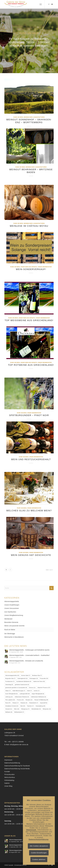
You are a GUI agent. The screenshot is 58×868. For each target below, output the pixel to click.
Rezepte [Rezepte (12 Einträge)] (29, 700)
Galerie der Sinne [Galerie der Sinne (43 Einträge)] (39, 681)
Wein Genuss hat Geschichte (31, 555)
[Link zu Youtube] (52, 4)
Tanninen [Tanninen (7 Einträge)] (30, 706)
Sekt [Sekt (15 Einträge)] (23, 706)
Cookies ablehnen (39, 860)
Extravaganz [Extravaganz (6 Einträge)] (34, 678)
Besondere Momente (11, 622)
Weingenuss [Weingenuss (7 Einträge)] (25, 709)
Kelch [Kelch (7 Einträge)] (29, 691)
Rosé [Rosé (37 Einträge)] (8, 703)
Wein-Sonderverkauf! (31, 269)
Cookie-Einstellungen (39, 853)
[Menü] (41, 4)
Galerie (7, 783)
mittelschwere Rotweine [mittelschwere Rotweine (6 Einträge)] (22, 697)
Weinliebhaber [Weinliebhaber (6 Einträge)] (36, 709)
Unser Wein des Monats (29, 267)
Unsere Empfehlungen (12, 605)
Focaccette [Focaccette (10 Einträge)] (44, 678)
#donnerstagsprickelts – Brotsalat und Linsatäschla (26, 661)
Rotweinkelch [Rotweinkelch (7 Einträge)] (34, 703)
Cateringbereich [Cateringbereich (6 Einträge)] (22, 678)
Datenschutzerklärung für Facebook (17, 766)
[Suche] (29, 588)
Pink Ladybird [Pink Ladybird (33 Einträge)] (10, 700)
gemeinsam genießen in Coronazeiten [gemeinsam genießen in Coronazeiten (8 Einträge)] (16, 688)
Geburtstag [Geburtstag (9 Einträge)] (9, 685)
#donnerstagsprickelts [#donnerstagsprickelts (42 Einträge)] (12, 675)
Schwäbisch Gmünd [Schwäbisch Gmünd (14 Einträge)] (12, 706)
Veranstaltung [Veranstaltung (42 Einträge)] (40, 706)
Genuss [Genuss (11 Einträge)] (32, 688)
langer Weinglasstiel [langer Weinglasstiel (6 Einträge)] (38, 694)
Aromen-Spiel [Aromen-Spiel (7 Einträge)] (26, 675)
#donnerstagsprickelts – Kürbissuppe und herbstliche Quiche (29, 650)
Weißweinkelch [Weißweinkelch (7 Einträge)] (19, 712)
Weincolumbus (10, 777)
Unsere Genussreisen (12, 608)
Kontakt (7, 771)
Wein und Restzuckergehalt (31, 459)
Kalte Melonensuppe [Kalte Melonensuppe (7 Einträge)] (19, 691)
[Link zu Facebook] (49, 4)
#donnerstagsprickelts (12, 601)
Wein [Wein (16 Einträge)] (17, 709)
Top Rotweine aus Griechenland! (31, 365)
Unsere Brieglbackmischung (14, 615)
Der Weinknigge (10, 634)
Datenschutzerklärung (12, 763)
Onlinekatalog (9, 780)
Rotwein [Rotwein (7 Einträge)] (16, 703)
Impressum (8, 760)
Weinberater (8, 619)
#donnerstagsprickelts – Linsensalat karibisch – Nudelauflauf (29, 655)
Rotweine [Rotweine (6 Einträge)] (24, 703)
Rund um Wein (18, 117)
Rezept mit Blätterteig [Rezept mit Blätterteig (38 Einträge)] (41, 700)
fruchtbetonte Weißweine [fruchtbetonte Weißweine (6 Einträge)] (24, 681)
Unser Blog (8, 786)
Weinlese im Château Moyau (29, 226)
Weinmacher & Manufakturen (34, 117)
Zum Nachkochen (10, 612)
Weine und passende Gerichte (14, 626)
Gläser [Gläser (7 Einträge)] (8, 691)
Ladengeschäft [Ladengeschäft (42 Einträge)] (25, 694)
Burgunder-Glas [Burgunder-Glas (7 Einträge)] (10, 678)
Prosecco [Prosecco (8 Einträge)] (20, 700)
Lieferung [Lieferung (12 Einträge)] (9, 697)
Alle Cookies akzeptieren (39, 846)
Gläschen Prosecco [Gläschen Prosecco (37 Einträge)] (44, 688)
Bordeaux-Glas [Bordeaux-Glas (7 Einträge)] (37, 675)
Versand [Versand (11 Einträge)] (9, 709)
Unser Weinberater (45, 267)
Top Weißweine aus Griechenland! (29, 320)
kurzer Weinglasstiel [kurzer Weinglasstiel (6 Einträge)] (12, 694)
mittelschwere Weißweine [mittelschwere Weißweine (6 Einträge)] (38, 697)
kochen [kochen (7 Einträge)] (37, 691)
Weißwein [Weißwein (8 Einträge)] (9, 712)
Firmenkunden (10, 774)
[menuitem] (41, 4)
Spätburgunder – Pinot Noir (29, 415)
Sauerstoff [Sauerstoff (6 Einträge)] (44, 703)
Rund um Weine (10, 630)
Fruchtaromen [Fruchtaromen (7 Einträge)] (10, 681)
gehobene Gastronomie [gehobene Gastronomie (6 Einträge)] (22, 685)
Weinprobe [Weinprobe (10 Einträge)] (47, 709)
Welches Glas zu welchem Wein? (29, 511)
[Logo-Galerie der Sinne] (24, 4)
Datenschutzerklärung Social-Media (17, 769)
